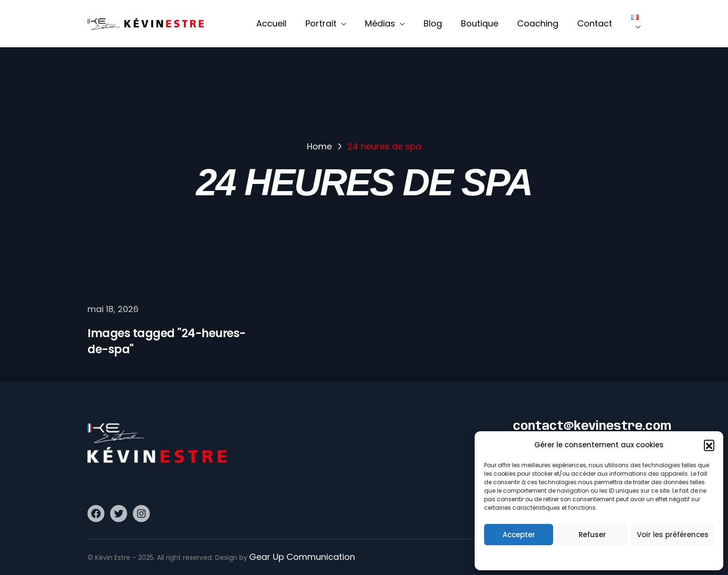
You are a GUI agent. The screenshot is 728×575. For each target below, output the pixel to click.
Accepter (519, 535)
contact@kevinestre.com (592, 427)
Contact (595, 23)
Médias (385, 23)
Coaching (538, 23)
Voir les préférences (673, 535)
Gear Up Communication (302, 557)
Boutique (480, 23)
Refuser (592, 535)
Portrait (326, 23)
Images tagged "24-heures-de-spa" (167, 341)
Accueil (271, 23)
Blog (433, 23)
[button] (709, 445)
